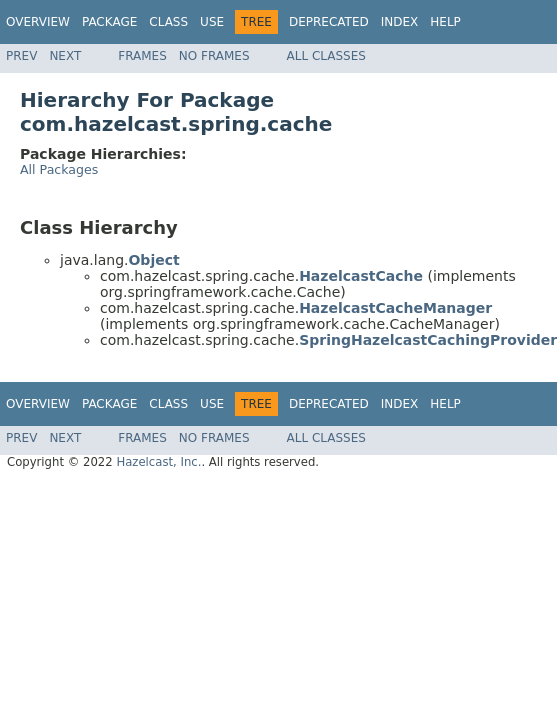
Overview (38, 22)
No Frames (214, 56)
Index (400, 22)
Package (109, 22)
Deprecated (329, 22)
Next (65, 56)
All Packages (59, 169)
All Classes (326, 56)
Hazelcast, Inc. (158, 462)
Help (445, 22)
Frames (142, 56)
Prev (21, 56)
